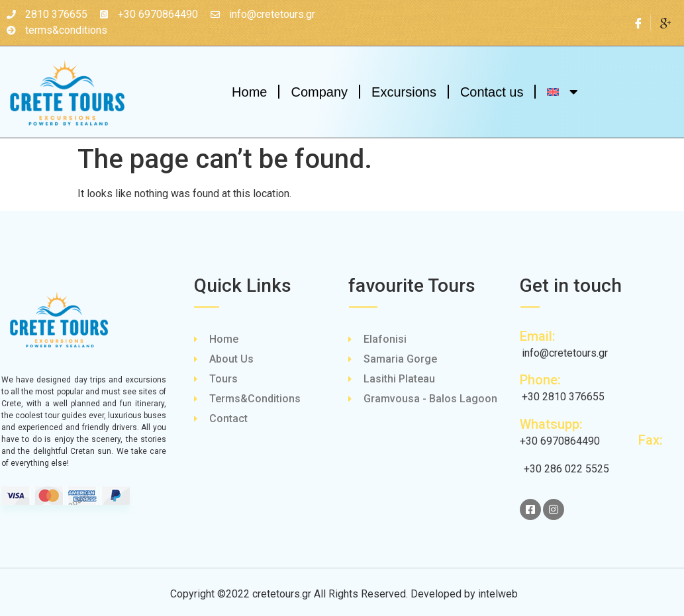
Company (319, 92)
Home (249, 92)
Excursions (404, 92)
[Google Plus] (665, 22)
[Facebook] (639, 22)
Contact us (492, 92)
